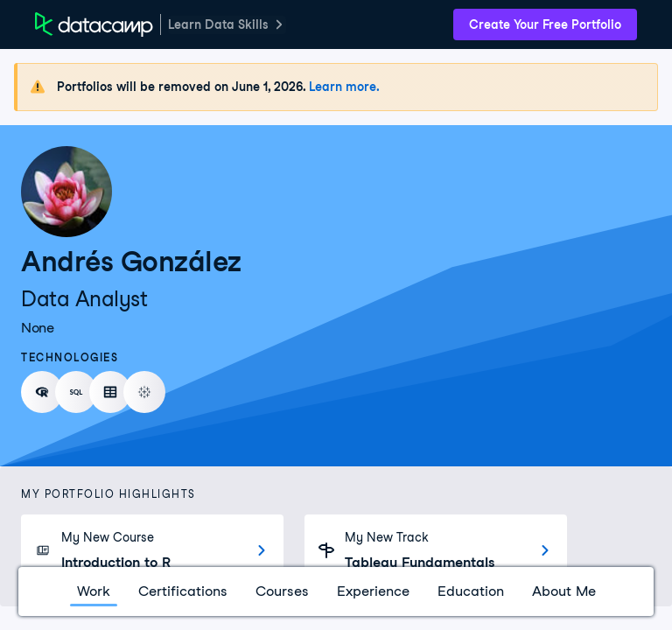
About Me (564, 591)
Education (471, 591)
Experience (373, 591)
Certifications (183, 591)
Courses (282, 591)
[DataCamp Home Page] (94, 24)
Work (94, 591)
